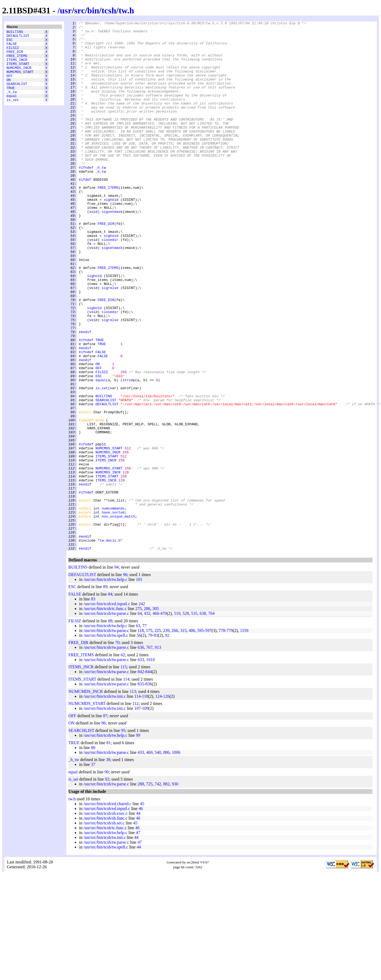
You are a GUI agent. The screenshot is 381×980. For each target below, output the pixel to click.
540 (158, 858)
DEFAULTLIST (18, 37)
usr (66, 10)
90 (107, 878)
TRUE (11, 100)
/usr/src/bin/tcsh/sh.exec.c (105, 919)
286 (147, 714)
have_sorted (113, 611)
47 (138, 938)
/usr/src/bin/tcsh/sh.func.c (105, 924)
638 (203, 719)
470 (164, 719)
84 (110, 700)
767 (149, 753)
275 (138, 714)
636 (141, 753)
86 (104, 829)
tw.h (126, 10)
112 (135, 809)
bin (93, 10)
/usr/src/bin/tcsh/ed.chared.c (107, 910)
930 (175, 890)
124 (158, 802)
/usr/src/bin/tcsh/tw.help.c (105, 685)
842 (141, 778)
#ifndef (86, 197)
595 (200, 736)
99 (138, 841)
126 (166, 802)
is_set (13, 114)
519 (177, 719)
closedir (110, 284)
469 (149, 858)
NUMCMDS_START (20, 80)
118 (141, 736)
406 (192, 736)
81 (108, 849)
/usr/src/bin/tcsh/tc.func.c (105, 714)
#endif (85, 394)
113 (133, 797)
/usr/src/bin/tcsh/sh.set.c (104, 929)
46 (141, 914)
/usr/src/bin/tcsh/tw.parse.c (106, 719)
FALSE (12, 47)
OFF (9, 85)
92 (167, 741)
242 (142, 710)
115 (124, 773)
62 (123, 761)
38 (108, 865)
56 (139, 741)
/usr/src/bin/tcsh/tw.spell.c (106, 741)
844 (149, 778)
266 (175, 736)
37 (93, 870)
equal (12, 109)
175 (149, 736)
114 (126, 785)
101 (139, 685)
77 (145, 732)
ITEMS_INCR (17, 66)
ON (9, 90)
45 (142, 910)
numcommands (113, 606)
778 (222, 736)
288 (141, 890)
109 (145, 814)
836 (149, 790)
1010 (150, 765)
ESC (9, 42)
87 (105, 822)
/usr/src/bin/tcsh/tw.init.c (104, 802)
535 (194, 719)
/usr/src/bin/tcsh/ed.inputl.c (107, 710)
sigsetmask (112, 250)
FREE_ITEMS (17, 61)
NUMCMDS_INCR (19, 76)
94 (116, 673)
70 (117, 748)
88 (110, 727)
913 (158, 753)
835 (141, 790)
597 (208, 736)
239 (166, 736)
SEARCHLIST (17, 95)
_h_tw (12, 105)
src (79, 10)
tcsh (109, 10)
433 (141, 858)
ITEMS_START (18, 71)
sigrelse (110, 341)
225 (158, 736)
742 (158, 890)
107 (138, 814)
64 (140, 719)
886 (166, 858)
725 (149, 890)
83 (93, 705)
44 (138, 919)
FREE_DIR (15, 56)
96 (125, 680)
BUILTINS (15, 32)
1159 (244, 736)
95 (123, 836)
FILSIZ (13, 52)
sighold (111, 236)
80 (93, 853)
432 (147, 719)
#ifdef (85, 211)
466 (156, 719)
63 (138, 732)
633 (141, 765)
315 (183, 736)
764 (211, 719)
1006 (176, 858)
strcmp (129, 452)
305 (155, 714)
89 (105, 692)
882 (166, 890)
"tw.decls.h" (110, 645)
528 (186, 719)
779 (230, 736)
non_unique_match (118, 616)
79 (150, 741)
